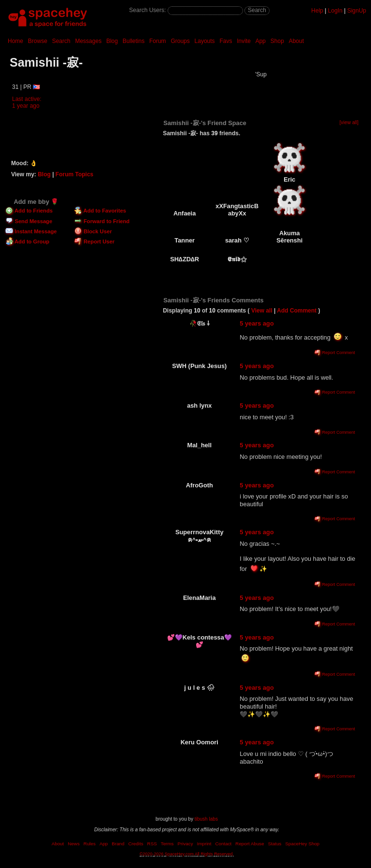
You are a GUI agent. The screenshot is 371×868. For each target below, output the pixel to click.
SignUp (357, 11)
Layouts (205, 41)
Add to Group (27, 242)
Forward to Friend (102, 221)
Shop (277, 41)
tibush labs (206, 819)
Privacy (185, 844)
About (296, 41)
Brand (118, 844)
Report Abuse (250, 844)
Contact (224, 844)
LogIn (335, 11)
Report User (94, 242)
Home (15, 41)
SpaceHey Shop (303, 844)
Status (275, 844)
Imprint (204, 844)
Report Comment (335, 353)
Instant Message (31, 231)
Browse (38, 41)
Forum (158, 41)
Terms (167, 844)
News (74, 844)
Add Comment (297, 311)
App (261, 41)
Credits (136, 844)
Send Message (29, 221)
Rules (90, 844)
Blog (112, 41)
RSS (152, 844)
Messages (88, 41)
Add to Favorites (100, 211)
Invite (244, 41)
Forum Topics (74, 174)
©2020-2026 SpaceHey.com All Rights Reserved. (187, 854)
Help (317, 11)
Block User (93, 231)
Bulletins (134, 41)
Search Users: (147, 10)
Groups (180, 41)
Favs (226, 41)
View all (262, 311)
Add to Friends (29, 211)
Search (257, 10)
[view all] (349, 122)
